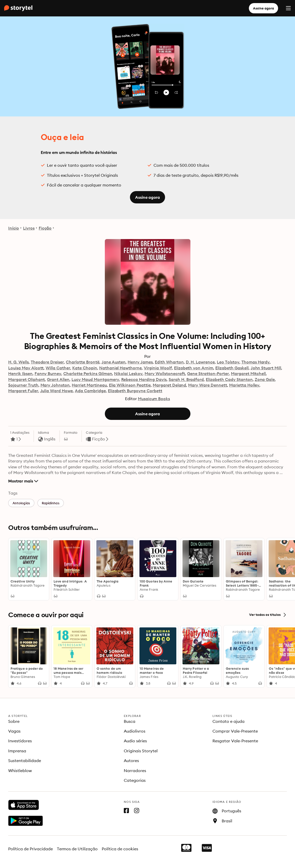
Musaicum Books (154, 399)
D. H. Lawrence (200, 362)
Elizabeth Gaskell (232, 368)
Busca (130, 721)
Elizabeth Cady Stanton (229, 379)
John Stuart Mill (266, 368)
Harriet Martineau (89, 385)
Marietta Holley (244, 385)
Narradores (135, 771)
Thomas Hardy (256, 362)
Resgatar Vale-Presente (235, 741)
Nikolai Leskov (128, 373)
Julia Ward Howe (57, 391)
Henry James (140, 362)
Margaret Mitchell (248, 373)
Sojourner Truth (23, 385)
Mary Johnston (55, 385)
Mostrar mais (23, 481)
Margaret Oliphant (27, 379)
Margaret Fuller (23, 391)
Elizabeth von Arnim (194, 368)
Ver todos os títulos (268, 615)
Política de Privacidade (30, 849)
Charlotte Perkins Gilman (88, 373)
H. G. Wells (18, 362)
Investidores (20, 741)
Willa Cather (58, 368)
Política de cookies (120, 849)
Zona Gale (265, 379)
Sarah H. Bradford (186, 379)
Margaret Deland (170, 385)
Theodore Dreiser (47, 362)
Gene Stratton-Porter (208, 373)
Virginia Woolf (158, 368)
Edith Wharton (169, 362)
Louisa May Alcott (26, 368)
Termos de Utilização (77, 849)
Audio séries (135, 741)
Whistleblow (20, 771)
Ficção (45, 228)
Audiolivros (135, 731)
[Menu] (288, 8)
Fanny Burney (48, 373)
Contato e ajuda (228, 721)
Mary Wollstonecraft (165, 373)
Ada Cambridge (90, 391)
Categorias (135, 780)
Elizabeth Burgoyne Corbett (135, 391)
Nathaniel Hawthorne (120, 368)
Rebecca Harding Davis (144, 379)
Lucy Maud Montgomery (95, 379)
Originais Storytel (141, 751)
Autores (131, 761)
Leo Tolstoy (228, 362)
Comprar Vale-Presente (235, 731)
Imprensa (17, 751)
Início (14, 228)
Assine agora (263, 8)
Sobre (14, 721)
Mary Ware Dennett (207, 385)
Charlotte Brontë (83, 362)
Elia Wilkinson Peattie (130, 385)
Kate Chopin (85, 368)
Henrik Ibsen (20, 373)
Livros (29, 228)
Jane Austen (114, 362)
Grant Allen (58, 379)
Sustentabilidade (25, 761)
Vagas (14, 731)
